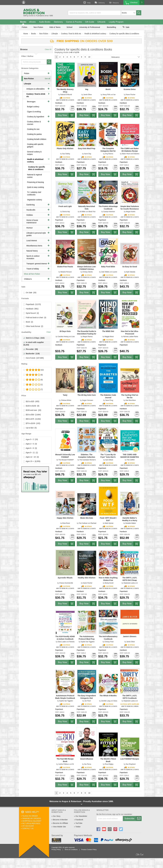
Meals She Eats (87, 518)
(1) (33, 385)
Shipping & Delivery (32, 821)
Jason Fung (109, 400)
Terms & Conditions (71, 850)
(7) (33, 389)
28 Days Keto (65, 331)
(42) (34, 370)
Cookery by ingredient (36, 117)
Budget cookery (33, 107)
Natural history (32, 251)
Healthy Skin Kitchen (87, 578)
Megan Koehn (131, 212)
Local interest (32, 241)
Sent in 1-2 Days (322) (34, 338)
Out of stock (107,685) (34, 358)
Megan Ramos (88, 337)
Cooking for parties (34, 134)
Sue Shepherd (131, 764)
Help (87, 3)
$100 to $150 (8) (31, 406)
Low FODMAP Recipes (130, 759)
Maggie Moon (109, 337)
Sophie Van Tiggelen (88, 642)
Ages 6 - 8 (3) (30, 448)
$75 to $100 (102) (32, 423)
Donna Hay (66, 212)
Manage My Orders (32, 818)
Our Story (57, 816)
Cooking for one (33, 129)
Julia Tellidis (105, 272)
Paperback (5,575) (32, 304)
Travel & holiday (33, 269)
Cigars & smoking (34, 112)
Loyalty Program (116, 22)
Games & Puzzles (74, 22)
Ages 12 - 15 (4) (31, 457)
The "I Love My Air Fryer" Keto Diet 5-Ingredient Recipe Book (108, 457)
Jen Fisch (88, 701)
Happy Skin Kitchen (65, 518)
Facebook (79, 820)
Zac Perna (88, 764)
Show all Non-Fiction (32, 274)
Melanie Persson (66, 272)
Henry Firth (106, 95)
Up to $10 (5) (30, 428)
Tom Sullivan (83, 523)
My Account (28, 826)
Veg (87, 89)
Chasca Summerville (66, 583)
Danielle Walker (131, 523)
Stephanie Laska (129, 583)
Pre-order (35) (31, 349)
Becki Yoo (92, 212)
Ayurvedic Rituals (65, 578)
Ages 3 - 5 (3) (30, 444)
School (69, 27)
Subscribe (133, 819)
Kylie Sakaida (131, 272)
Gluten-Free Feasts (65, 267)
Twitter (78, 827)
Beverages (31, 102)
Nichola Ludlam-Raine (131, 337)
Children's (28, 279)
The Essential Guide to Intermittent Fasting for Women (87, 334)
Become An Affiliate (60, 823)
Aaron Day (88, 154)
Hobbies (30, 215)
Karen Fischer (131, 95)
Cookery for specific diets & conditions (124, 34)
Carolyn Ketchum (109, 212)
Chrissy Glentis (88, 272)
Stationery (58, 22)
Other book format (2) (33, 326)
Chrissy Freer (109, 642)
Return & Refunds (31, 823)
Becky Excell (109, 583)
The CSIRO (131, 460)
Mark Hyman (109, 523)
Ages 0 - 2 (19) (31, 439)
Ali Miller (83, 212)
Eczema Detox (130, 89)
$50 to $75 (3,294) (32, 419)
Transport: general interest (37, 264)
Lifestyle (55, 34)
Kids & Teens (55, 27)
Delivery (100, 3)
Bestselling (111, 27)
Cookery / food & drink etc (71, 34)
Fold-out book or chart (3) (35, 317)
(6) (33, 375)
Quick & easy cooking (35, 187)
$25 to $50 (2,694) (32, 415)
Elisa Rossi (66, 523)
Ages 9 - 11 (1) (31, 453)
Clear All (48, 49)
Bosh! (108, 89)
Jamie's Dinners (130, 636)
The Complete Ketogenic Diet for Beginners (108, 151)
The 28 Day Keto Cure (87, 395)
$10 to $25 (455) (31, 401)
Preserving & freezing (35, 182)
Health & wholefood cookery (95, 34)
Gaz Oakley (66, 154)
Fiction (24, 27)
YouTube (79, 823)
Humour (30, 228)
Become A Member (60, 820)
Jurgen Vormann (88, 400)
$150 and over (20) (32, 410)
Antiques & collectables (35, 89)
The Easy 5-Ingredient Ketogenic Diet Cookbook (87, 698)
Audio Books (45, 22)
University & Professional (90, 27)
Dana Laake (62, 642)
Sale (126, 27)
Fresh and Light (65, 206)
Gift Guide (90, 22)
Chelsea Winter (66, 400)
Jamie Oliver (88, 95)
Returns (114, 3)
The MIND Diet (108, 331)
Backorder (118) (32, 354)
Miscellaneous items (34, 246)
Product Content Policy (89, 850)
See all (47, 79)
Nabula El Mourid (66, 95)
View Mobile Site (59, 827)
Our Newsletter (81, 816)
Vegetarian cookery (35, 200)
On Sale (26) (30, 293)
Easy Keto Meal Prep (87, 148)
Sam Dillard (109, 460)
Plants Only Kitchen (65, 148)
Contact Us (28, 828)
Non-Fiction (38, 27)
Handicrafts (31, 210)
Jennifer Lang (106, 701)
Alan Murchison (131, 400)
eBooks (32, 22)
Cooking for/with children (37, 139)
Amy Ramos (109, 154)
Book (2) (28, 322)
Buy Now (66, 115)
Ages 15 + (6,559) (32, 461)
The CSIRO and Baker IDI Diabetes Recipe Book (130, 151)
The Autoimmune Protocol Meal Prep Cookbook (87, 639)
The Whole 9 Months (108, 696)
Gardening (30, 205)
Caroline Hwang (63, 337)
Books (23, 22)
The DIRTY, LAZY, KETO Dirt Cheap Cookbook (130, 580)
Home (26, 34)
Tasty (65, 395)
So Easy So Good (130, 267)
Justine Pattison (64, 764)
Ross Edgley (109, 764)
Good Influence (87, 759)
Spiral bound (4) (31, 313)
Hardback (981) (31, 309)
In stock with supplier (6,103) (34, 344)
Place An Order (30, 816)
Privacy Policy (56, 850)
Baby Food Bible (108, 267)
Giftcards (101, 22)
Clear (49, 332)
